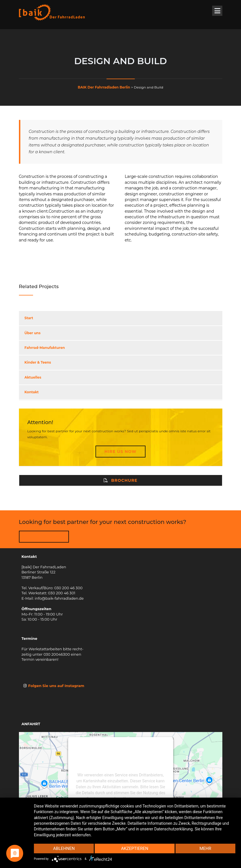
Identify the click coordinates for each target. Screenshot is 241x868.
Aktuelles (33, 377)
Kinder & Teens (38, 362)
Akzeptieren (134, 848)
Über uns (33, 333)
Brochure (121, 480)
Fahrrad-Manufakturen (45, 348)
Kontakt (32, 392)
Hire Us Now (121, 452)
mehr (205, 848)
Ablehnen (64, 848)
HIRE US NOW (44, 537)
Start (29, 318)
